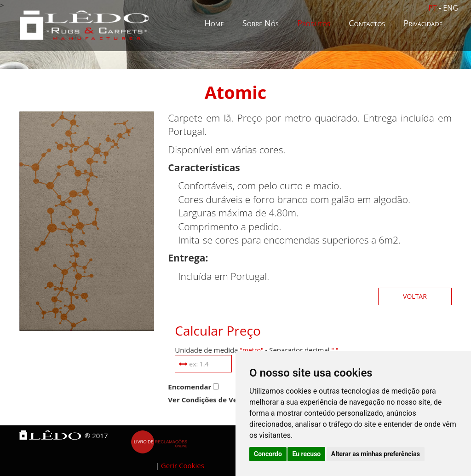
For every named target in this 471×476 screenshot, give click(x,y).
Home (214, 23)
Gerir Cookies (183, 465)
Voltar (415, 296)
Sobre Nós (261, 23)
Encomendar (190, 387)
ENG (451, 8)
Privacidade (423, 23)
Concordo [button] (268, 454)
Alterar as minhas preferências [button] (376, 454)
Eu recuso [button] (306, 454)
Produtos (314, 23)
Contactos (367, 23)
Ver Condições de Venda (209, 400)
